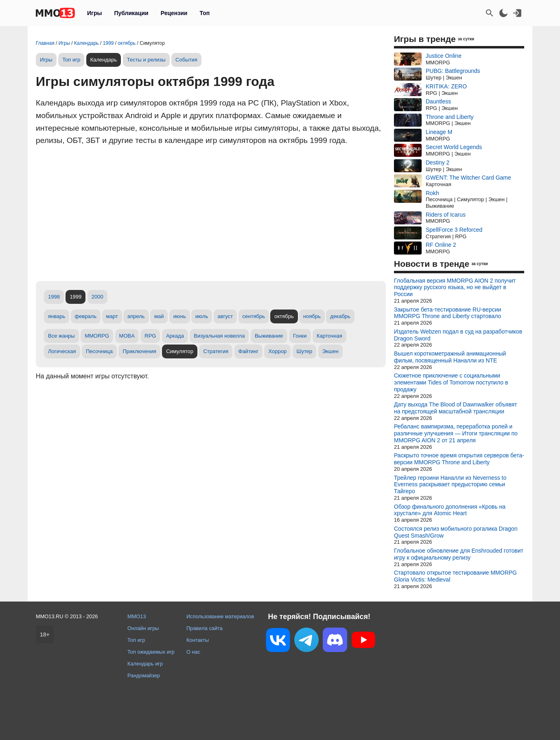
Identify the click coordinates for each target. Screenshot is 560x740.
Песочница (99, 351)
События (186, 60)
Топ (205, 13)
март (112, 316)
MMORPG (97, 336)
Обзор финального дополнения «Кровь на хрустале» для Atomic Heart (450, 510)
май (159, 316)
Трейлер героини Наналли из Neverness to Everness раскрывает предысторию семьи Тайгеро (450, 485)
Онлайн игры (143, 628)
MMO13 (137, 616)
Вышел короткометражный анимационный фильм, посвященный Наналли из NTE (450, 357)
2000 (97, 297)
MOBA (127, 336)
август (225, 316)
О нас (193, 652)
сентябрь (254, 316)
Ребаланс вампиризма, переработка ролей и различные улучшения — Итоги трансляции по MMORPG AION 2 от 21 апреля (456, 433)
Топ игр (71, 60)
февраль (86, 316)
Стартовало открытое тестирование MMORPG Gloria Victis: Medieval (455, 576)
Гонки (300, 336)
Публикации (131, 13)
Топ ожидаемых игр (151, 652)
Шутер (305, 351)
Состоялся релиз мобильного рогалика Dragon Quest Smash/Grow (456, 532)
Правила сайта (205, 628)
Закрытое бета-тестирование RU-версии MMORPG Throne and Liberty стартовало (447, 313)
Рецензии (174, 13)
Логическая (62, 351)
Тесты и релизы (146, 60)
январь (57, 316)
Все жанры (61, 336)
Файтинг (249, 351)
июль (202, 316)
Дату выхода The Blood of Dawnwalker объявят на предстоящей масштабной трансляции (455, 408)
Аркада (175, 336)
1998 (54, 297)
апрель (136, 316)
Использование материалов (220, 616)
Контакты (198, 640)
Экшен (330, 351)
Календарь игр (145, 664)
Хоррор (277, 351)
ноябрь (312, 316)
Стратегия (216, 351)
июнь (180, 316)
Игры (94, 13)
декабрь (340, 316)
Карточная (329, 336)
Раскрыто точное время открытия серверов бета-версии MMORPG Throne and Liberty (459, 459)
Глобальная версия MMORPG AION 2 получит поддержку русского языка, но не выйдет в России (455, 288)
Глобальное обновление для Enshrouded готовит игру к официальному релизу (459, 554)
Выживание (269, 336)
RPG (150, 336)
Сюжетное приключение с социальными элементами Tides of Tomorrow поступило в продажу (451, 382)
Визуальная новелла (219, 336)
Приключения (139, 351)
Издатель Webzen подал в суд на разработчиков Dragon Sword (458, 335)
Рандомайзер (144, 675)
